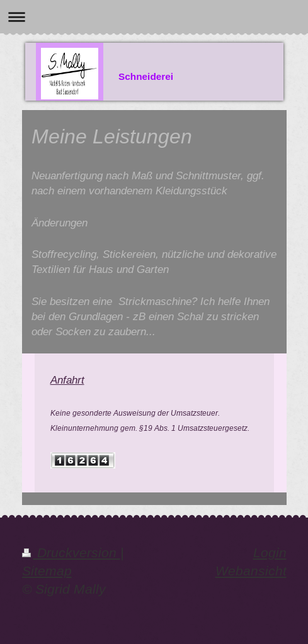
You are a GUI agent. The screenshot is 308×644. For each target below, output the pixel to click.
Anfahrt (67, 380)
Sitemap (47, 571)
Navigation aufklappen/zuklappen (154, 17)
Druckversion (71, 553)
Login (270, 553)
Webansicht (251, 571)
